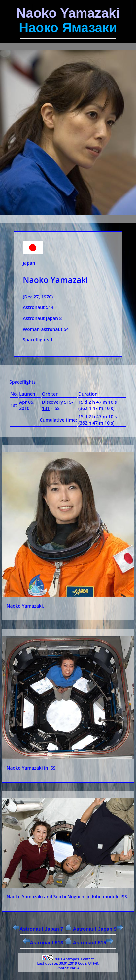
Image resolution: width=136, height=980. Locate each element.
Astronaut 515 (93, 943)
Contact (87, 959)
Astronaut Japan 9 (98, 929)
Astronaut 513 (43, 943)
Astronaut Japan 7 (38, 929)
